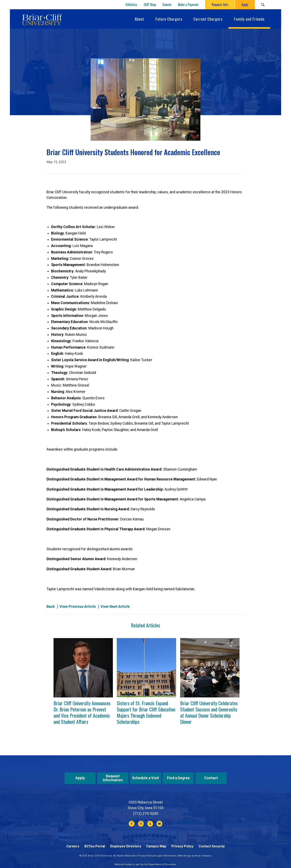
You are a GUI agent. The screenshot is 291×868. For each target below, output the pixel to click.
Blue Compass (203, 856)
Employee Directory (126, 846)
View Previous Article (78, 607)
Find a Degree (178, 778)
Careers (73, 846)
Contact (211, 778)
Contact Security (212, 846)
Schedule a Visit (145, 778)
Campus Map (156, 846)
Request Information (113, 778)
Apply (80, 778)
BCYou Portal (95, 846)
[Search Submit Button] (263, 5)
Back (51, 607)
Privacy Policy (182, 846)
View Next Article (115, 607)
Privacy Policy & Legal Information (157, 856)
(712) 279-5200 (146, 814)
